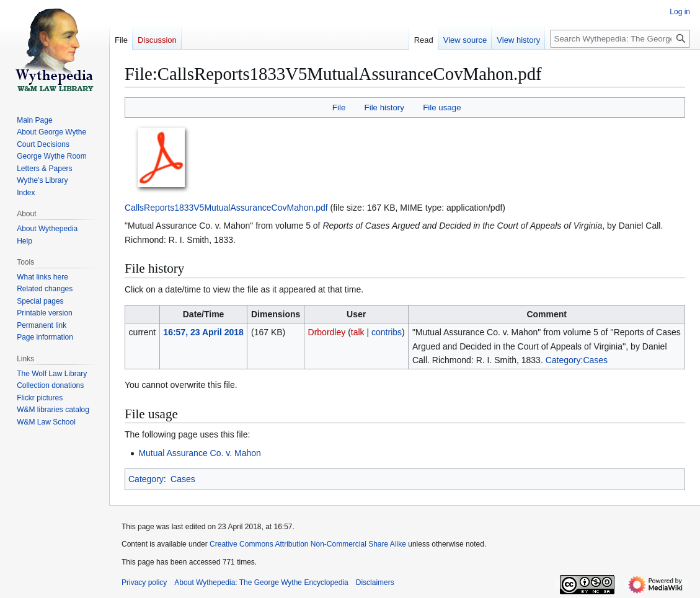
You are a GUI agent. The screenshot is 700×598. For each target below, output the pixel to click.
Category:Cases (577, 360)
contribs (387, 332)
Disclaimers (375, 583)
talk (358, 332)
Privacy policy (144, 583)
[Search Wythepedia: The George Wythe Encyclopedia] (620, 39)
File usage (442, 108)
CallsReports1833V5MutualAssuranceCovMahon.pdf (226, 208)
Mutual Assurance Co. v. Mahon (199, 453)
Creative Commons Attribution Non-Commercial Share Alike (308, 544)
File (339, 108)
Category (146, 479)
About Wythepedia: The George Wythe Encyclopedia (261, 583)
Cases (183, 479)
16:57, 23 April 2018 (203, 332)
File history (384, 108)
